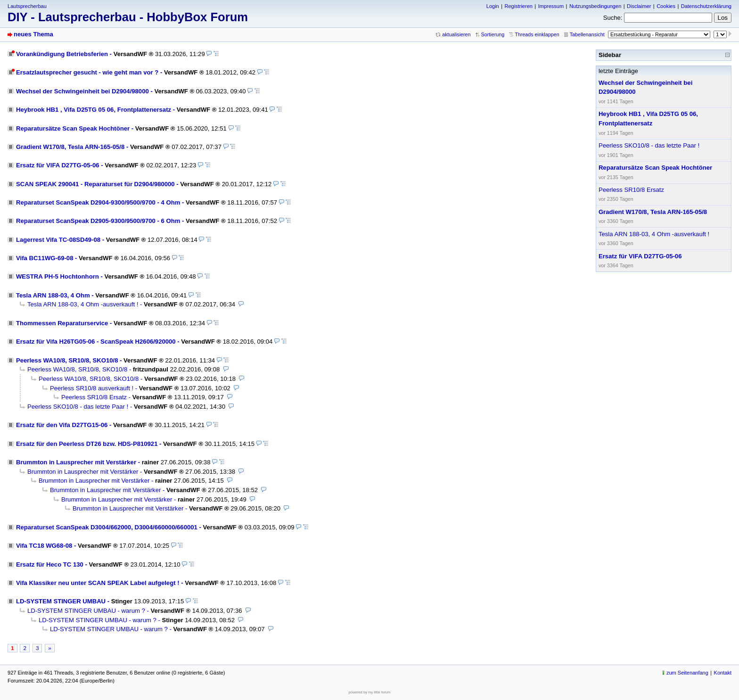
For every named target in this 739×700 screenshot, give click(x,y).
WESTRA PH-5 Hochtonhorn (57, 276)
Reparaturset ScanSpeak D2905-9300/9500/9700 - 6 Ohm (98, 221)
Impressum (551, 6)
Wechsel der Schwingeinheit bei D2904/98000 (82, 91)
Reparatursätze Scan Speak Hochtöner (73, 128)
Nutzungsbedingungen (595, 6)
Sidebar (610, 55)
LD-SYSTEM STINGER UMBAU (61, 601)
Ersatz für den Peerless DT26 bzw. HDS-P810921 (87, 444)
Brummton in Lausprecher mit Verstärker (76, 462)
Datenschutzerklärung (706, 6)
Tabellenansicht (587, 34)
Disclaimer (639, 6)
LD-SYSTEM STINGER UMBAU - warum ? (86, 611)
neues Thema (33, 34)
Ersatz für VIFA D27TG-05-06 (58, 165)
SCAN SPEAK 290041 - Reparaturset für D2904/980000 (95, 184)
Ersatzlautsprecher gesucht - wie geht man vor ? (87, 72)
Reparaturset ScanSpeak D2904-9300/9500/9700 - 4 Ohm (98, 202)
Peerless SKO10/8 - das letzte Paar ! (78, 407)
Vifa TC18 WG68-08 (44, 546)
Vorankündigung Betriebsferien (62, 54)
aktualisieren (456, 34)
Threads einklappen (537, 34)
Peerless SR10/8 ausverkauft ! (92, 388)
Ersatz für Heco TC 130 (50, 564)
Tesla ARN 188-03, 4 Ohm (53, 295)
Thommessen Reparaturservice (62, 323)
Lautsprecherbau (27, 6)
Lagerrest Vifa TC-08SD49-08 (58, 240)
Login (493, 6)
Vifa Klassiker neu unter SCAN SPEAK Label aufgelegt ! (98, 583)
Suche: (613, 18)
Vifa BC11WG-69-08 (45, 258)
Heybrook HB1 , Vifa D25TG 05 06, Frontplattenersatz (94, 110)
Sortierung (493, 34)
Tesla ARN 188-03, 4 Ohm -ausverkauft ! (83, 304)
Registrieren (518, 6)
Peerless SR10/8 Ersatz (94, 397)
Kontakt (723, 673)
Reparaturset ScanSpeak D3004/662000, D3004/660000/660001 (107, 527)
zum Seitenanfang (687, 673)
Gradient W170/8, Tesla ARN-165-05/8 (70, 147)
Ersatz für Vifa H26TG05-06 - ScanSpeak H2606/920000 (96, 342)
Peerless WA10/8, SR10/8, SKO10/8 (67, 360)
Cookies (666, 6)
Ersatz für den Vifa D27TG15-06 (62, 425)
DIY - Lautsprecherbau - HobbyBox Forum (128, 17)
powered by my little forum (370, 692)
